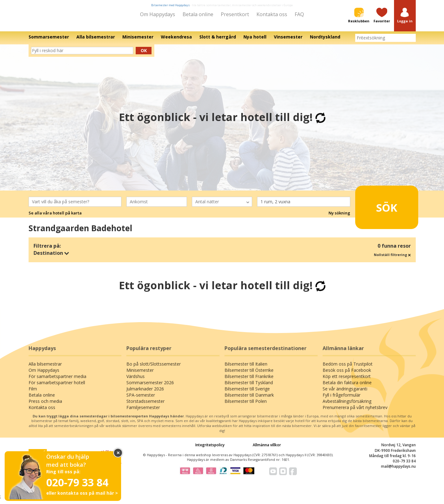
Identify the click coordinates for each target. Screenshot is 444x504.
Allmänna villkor (267, 449)
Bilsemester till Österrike (249, 374)
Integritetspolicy (210, 449)
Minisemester (140, 374)
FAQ (299, 14)
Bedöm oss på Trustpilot (348, 368)
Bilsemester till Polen (246, 405)
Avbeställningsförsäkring (347, 405)
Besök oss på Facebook (347, 374)
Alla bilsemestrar (45, 368)
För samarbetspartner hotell (57, 387)
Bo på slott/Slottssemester (154, 368)
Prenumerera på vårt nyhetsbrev (355, 412)
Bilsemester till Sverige (247, 393)
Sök (377, 209)
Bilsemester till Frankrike (249, 381)
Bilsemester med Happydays (170, 5)
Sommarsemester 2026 (150, 387)
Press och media (45, 405)
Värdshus (136, 381)
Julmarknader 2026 (145, 393)
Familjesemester (143, 412)
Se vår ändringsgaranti (345, 393)
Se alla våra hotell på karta (55, 217)
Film (33, 393)
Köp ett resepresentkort (347, 381)
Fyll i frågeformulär (342, 399)
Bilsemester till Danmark (249, 399)
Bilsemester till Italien (246, 368)
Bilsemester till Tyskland (249, 387)
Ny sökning (339, 217)
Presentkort (235, 14)
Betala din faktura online (347, 387)
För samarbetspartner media (57, 381)
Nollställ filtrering (392, 259)
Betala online (198, 14)
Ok (144, 55)
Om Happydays (158, 14)
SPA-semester (141, 399)
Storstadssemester (145, 405)
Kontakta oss (272, 14)
